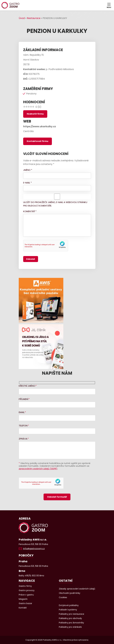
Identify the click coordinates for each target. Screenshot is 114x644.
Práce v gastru (26, 595)
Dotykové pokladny (69, 605)
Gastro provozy (27, 590)
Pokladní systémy (68, 610)
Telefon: (23, 426)
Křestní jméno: (27, 386)
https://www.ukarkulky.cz (40, 126)
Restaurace (34, 18)
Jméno (28, 170)
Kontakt (23, 608)
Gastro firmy (25, 586)
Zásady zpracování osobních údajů (77, 589)
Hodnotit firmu (35, 114)
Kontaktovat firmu (38, 141)
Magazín (23, 599)
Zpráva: (23, 439)
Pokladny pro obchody (70, 618)
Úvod (22, 18)
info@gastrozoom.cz (34, 549)
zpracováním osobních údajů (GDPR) (38, 469)
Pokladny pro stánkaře (70, 627)
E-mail (27, 183)
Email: (22, 412)
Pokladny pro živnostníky (71, 623)
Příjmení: (24, 399)
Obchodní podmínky (70, 593)
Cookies (63, 597)
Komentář (30, 211)
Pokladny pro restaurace (71, 614)
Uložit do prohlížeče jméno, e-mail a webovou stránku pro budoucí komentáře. (55, 204)
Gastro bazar (25, 603)
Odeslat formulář (57, 497)
